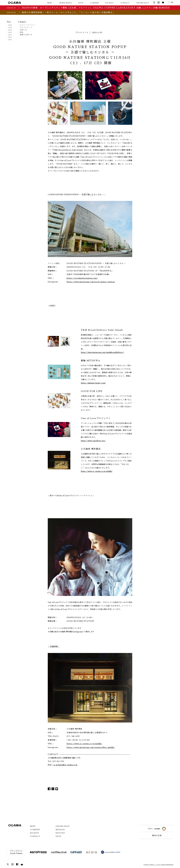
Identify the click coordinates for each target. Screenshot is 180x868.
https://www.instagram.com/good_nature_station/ (91, 282)
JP (169, 2)
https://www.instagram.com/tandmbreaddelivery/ (102, 352)
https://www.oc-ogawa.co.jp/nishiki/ (97, 471)
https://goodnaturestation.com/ (82, 278)
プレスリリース (26, 27)
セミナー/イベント (27, 25)
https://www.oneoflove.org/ (93, 441)
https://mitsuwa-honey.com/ (93, 383)
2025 (10, 27)
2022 (10, 35)
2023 (10, 32)
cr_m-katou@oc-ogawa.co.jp (65, 765)
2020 (10, 40)
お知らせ (23, 30)
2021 (10, 37)
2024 (10, 30)
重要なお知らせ (26, 35)
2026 (10, 25)
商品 (21, 32)
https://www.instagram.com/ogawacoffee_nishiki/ (91, 747)
